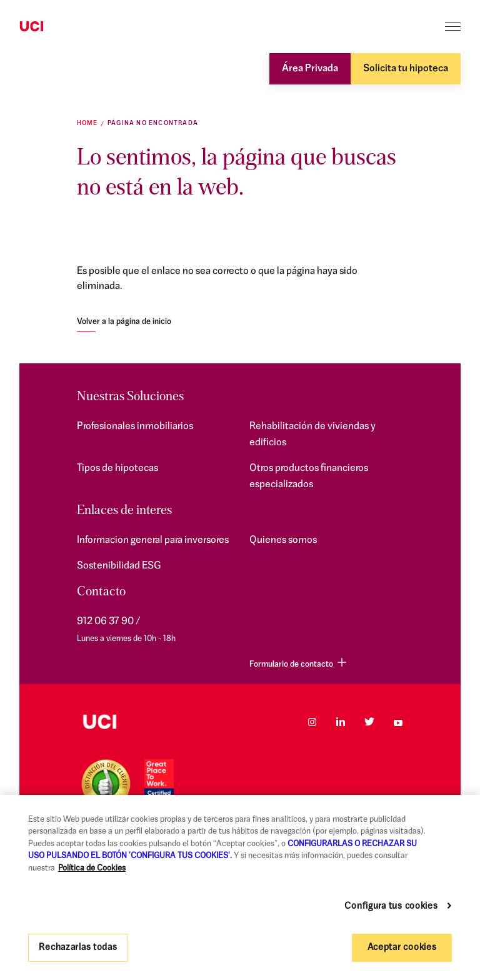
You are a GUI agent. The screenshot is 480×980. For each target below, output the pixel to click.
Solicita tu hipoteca (406, 69)
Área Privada (310, 69)
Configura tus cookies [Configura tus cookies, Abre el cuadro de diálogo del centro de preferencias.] (391, 907)
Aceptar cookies (402, 948)
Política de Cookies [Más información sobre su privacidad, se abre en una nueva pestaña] (92, 868)
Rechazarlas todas (78, 948)
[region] (240, 887)
